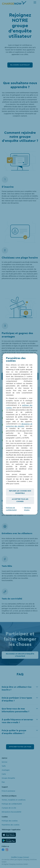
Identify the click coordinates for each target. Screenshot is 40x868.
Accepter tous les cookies (20, 500)
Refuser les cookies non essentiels (20, 492)
